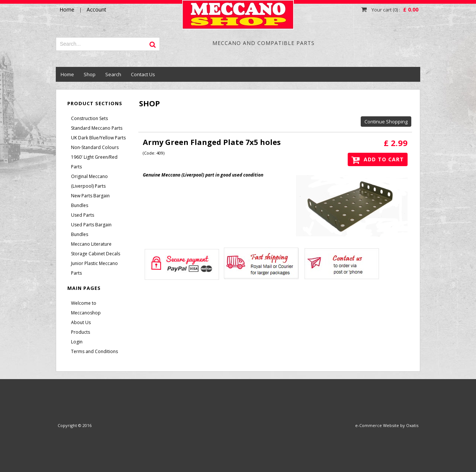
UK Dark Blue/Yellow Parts (98, 138)
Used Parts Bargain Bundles (91, 229)
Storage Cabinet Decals (96, 254)
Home (67, 74)
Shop (90, 74)
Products (81, 332)
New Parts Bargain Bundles (90, 201)
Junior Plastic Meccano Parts (94, 268)
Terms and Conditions (94, 351)
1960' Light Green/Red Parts (94, 162)
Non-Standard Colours (95, 147)
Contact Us (143, 74)
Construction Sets (89, 118)
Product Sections (95, 103)
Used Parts (83, 215)
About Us (81, 322)
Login (77, 342)
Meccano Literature (91, 244)
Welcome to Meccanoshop (86, 308)
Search (113, 74)
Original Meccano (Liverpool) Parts (89, 181)
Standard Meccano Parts (97, 128)
